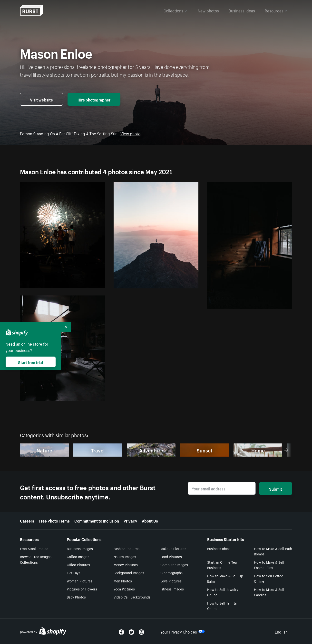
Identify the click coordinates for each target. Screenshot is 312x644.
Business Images (80, 548)
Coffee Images (78, 556)
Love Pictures (171, 581)
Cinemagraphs (171, 572)
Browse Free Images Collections (36, 559)
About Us (150, 520)
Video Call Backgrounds (132, 597)
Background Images (129, 572)
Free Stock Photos (34, 548)
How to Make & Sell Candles (269, 592)
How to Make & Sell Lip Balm (225, 578)
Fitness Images (172, 589)
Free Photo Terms (54, 520)
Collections (175, 10)
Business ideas (242, 10)
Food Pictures (171, 556)
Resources (276, 10)
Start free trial (30, 362)
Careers (27, 520)
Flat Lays (73, 572)
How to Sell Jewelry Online (223, 592)
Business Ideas (219, 548)
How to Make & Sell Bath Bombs (273, 551)
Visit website (41, 99)
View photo (130, 133)
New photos (208, 10)
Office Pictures (78, 564)
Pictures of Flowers (82, 589)
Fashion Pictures (127, 548)
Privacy (130, 520)
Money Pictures (126, 564)
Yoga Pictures (124, 589)
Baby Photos (76, 597)
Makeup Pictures (173, 548)
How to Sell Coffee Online (269, 578)
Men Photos (123, 581)
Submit (276, 488)
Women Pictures (80, 581)
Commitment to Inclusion (97, 520)
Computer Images (174, 564)
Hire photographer (94, 99)
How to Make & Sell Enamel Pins (269, 565)
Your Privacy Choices (183, 631)
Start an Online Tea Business (222, 565)
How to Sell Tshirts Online (222, 606)
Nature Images (125, 556)
